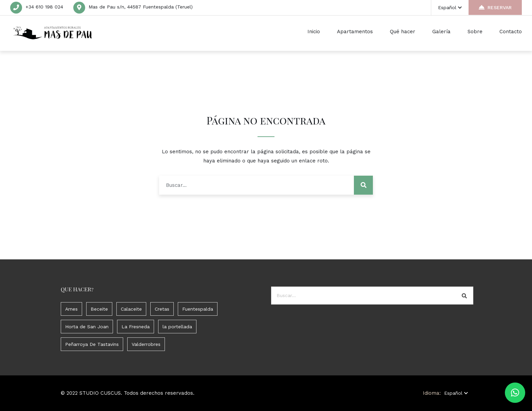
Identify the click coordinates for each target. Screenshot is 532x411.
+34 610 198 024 (44, 7)
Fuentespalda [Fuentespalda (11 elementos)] (198, 309)
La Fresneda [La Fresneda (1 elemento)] (136, 327)
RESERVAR (495, 7)
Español (450, 7)
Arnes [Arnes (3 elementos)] (71, 309)
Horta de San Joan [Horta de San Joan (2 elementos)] (87, 327)
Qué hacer (403, 32)
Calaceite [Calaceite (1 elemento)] (131, 309)
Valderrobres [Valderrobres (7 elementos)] (146, 344)
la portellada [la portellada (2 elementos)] (177, 327)
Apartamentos (355, 32)
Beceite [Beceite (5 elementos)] (99, 309)
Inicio (314, 32)
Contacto (511, 32)
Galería (441, 32)
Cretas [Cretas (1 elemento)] (162, 309)
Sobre (475, 32)
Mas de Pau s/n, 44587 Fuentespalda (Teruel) (141, 7)
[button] (515, 393)
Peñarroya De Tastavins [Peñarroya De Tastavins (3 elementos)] (92, 344)
